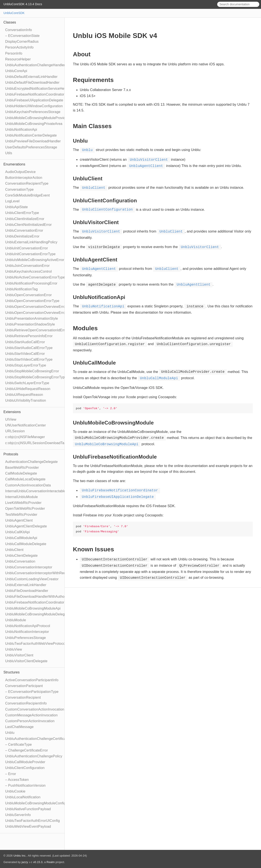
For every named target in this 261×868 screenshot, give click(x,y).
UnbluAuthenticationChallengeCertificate (37, 739)
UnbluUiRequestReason (24, 395)
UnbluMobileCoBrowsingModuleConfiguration (41, 803)
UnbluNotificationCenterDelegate (31, 135)
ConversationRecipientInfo (26, 703)
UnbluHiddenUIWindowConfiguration (34, 106)
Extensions (12, 412)
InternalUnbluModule (21, 497)
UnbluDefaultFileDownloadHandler (32, 83)
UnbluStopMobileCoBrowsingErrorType (36, 377)
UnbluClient (14, 550)
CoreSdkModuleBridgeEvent (28, 195)
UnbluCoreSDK (14, 13)
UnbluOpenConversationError (28, 295)
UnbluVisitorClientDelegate (26, 661)
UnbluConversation (20, 561)
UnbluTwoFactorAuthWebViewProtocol (36, 644)
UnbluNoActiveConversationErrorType (35, 277)
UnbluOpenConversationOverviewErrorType (40, 313)
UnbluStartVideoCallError (25, 354)
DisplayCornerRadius (22, 42)
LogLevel (12, 201)
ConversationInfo (19, 30)
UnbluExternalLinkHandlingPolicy (31, 242)
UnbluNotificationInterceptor (27, 632)
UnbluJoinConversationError (27, 266)
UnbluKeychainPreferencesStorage (33, 112)
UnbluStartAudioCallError (25, 342)
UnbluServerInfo (18, 815)
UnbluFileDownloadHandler (27, 591)
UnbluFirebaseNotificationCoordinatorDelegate (42, 602)
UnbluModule (16, 620)
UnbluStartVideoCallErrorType (29, 359)
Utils (9, 153)
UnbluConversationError (24, 230)
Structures (12, 672)
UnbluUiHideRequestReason (28, 389)
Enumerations (14, 164)
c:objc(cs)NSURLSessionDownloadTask (36, 443)
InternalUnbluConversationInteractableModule (41, 491)
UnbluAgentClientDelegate (26, 526)
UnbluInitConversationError (27, 248)
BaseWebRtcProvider (22, 468)
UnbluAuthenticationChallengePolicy (34, 756)
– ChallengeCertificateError (27, 750)
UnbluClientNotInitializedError (28, 225)
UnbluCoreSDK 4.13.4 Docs (23, 4)
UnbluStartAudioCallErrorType (29, 348)
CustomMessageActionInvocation (31, 715)
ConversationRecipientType (27, 183)
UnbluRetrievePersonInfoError (29, 336)
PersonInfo (14, 53)
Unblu (10, 733)
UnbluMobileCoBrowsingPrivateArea (34, 124)
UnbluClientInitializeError (25, 219)
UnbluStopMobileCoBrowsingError (32, 371)
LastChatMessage (19, 727)
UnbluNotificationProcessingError (31, 283)
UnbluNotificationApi (21, 130)
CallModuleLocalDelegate (25, 479)
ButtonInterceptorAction (24, 178)
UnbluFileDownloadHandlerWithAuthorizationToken (45, 597)
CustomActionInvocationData (28, 485)
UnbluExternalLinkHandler (26, 585)
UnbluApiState (17, 207)
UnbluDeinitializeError (22, 236)
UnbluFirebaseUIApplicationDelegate (34, 100)
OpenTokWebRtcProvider (25, 509)
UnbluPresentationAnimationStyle (32, 318)
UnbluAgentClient (19, 520)
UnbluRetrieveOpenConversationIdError (37, 330)
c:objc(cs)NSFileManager (25, 437)
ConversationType (19, 189)
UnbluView (14, 649)
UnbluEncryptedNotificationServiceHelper (38, 89)
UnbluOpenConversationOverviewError (36, 307)
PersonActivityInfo (19, 47)
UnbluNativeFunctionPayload (28, 809)
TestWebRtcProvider (21, 515)
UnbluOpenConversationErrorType (32, 301)
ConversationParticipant (24, 686)
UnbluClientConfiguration (25, 768)
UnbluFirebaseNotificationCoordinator (35, 94)
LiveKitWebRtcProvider (23, 503)
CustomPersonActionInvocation (30, 721)
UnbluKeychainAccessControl (28, 271)
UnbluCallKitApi (17, 532)
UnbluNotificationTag (21, 289)
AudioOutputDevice (20, 172)
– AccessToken (17, 780)
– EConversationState (22, 36)
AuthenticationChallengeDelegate (31, 462)
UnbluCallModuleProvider (25, 762)
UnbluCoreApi (16, 71)
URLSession (15, 431)
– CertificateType (18, 745)
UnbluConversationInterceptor (29, 567)
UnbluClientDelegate (21, 556)
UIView (11, 419)
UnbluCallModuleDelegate (26, 544)
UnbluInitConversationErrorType (30, 254)
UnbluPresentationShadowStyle (30, 324)
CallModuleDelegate (21, 473)
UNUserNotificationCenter (26, 425)
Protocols (11, 454)
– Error (11, 774)
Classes (10, 22)
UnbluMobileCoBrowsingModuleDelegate (37, 614)
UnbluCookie (15, 791)
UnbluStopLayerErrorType (26, 365)
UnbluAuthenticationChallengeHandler (35, 65)
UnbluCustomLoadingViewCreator (32, 579)
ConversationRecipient (23, 697)
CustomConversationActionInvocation (35, 709)
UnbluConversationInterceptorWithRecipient (40, 573)
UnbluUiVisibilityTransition (26, 400)
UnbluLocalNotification (23, 797)
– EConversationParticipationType (32, 692)
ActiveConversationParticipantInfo (32, 680)
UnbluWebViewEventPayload (28, 826)
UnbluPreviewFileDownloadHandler (33, 141)
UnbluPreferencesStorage (26, 638)
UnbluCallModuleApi (21, 538)
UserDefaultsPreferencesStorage (31, 147)
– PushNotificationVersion (25, 785)
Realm (51, 862)
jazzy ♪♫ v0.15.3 (32, 862)
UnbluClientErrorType (22, 213)
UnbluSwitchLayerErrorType (27, 383)
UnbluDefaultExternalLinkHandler (31, 77)
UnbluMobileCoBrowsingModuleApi (33, 608)
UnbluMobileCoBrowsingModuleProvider (37, 118)
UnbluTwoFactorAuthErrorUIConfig (32, 821)
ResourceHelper (18, 59)
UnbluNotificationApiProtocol (28, 626)
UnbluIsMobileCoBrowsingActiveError (35, 260)
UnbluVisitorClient (19, 655)
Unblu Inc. (20, 856)
